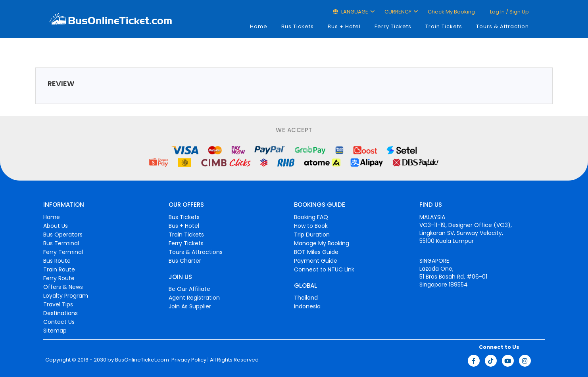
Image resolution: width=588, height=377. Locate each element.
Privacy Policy (188, 360)
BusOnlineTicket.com (142, 360)
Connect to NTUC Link (324, 269)
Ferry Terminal (63, 252)
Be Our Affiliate (189, 289)
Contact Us (59, 322)
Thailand (306, 298)
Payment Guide (316, 261)
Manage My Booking (322, 243)
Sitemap (55, 331)
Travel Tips (58, 304)
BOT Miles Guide (316, 252)
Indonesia (307, 306)
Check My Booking (451, 12)
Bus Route (57, 261)
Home (259, 26)
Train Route (59, 269)
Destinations (61, 313)
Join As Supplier (190, 306)
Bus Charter (185, 261)
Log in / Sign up (509, 12)
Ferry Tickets (393, 26)
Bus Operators (63, 235)
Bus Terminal (61, 243)
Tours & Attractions (196, 252)
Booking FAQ (311, 217)
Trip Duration (312, 235)
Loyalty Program (66, 296)
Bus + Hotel (344, 26)
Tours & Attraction (502, 26)
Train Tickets (444, 26)
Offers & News (63, 287)
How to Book (311, 226)
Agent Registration (194, 298)
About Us (56, 226)
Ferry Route (59, 278)
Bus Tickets (298, 26)
